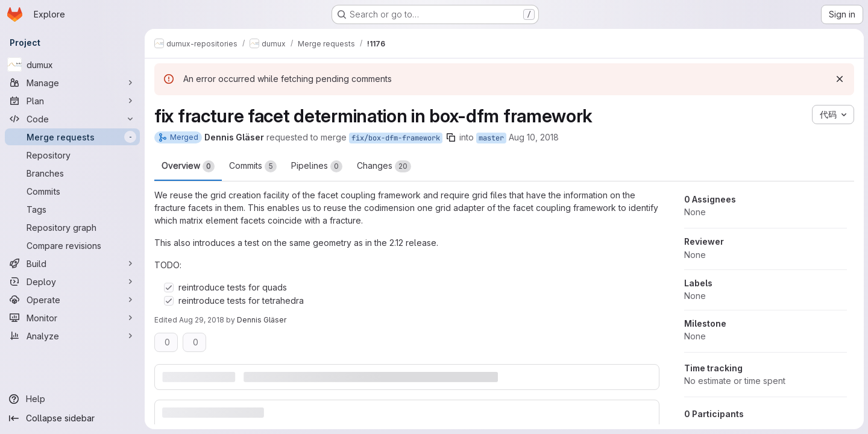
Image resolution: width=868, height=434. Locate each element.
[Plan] (72, 101)
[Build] (72, 263)
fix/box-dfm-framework (396, 138)
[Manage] (72, 83)
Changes (384, 166)
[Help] (72, 399)
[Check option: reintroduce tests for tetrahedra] (169, 301)
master (491, 138)
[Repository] (72, 155)
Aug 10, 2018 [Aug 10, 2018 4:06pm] (534, 137)
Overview (188, 166)
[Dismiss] (839, 79)
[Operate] (72, 300)
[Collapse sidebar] (72, 418)
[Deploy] (72, 281)
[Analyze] (72, 336)
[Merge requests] (72, 137)
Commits (253, 166)
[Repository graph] (72, 227)
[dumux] (72, 64)
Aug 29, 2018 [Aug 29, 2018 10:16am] (202, 320)
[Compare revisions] (72, 245)
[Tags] (72, 209)
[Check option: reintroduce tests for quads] (169, 288)
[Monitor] (72, 318)
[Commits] (72, 191)
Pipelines (317, 166)
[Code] (72, 119)
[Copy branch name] (451, 137)
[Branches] (72, 173)
